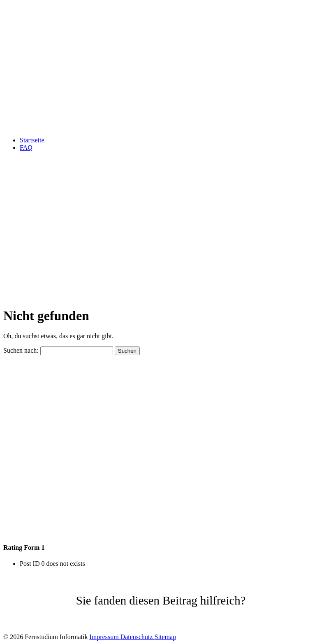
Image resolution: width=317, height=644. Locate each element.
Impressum (105, 637)
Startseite (32, 140)
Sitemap (165, 637)
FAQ (26, 148)
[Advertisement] (159, 242)
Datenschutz (138, 637)
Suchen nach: (21, 350)
